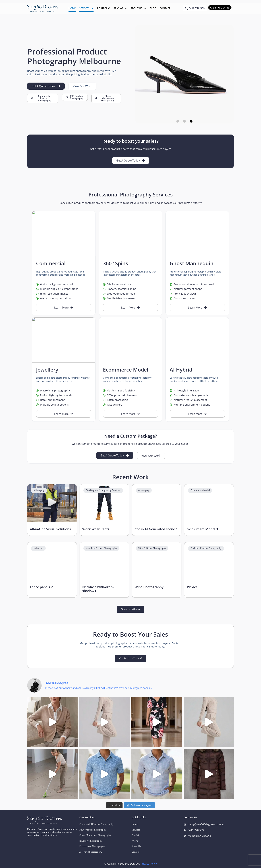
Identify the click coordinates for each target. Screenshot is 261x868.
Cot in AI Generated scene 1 (156, 529)
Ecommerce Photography (92, 846)
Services (86, 8)
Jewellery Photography (91, 841)
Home (72, 8)
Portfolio (104, 8)
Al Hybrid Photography (91, 852)
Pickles (192, 587)
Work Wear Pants (96, 529)
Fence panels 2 (41, 587)
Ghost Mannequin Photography (95, 835)
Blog (153, 8)
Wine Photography (149, 587)
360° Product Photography (93, 830)
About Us (138, 8)
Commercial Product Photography (96, 824)
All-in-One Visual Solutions (50, 529)
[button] (178, 121)
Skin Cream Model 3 (202, 529)
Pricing (120, 8)
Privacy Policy (149, 864)
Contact (165, 8)
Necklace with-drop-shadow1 (98, 589)
